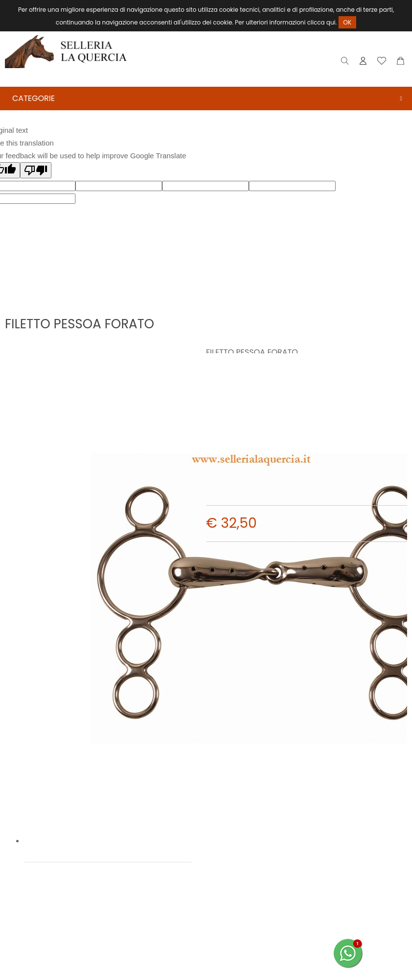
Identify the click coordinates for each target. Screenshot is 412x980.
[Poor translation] (36, 171)
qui (331, 22)
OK (348, 22)
